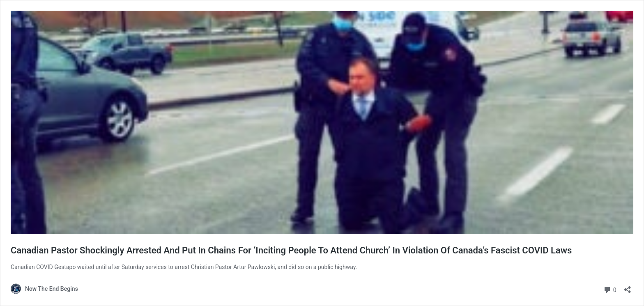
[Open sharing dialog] (628, 287)
